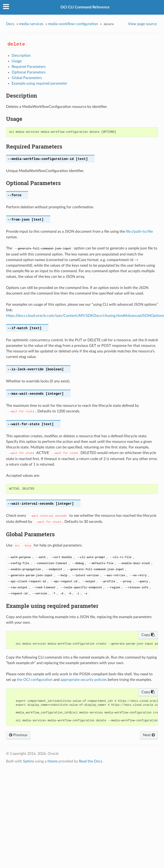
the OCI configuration (35, 680)
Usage (17, 61)
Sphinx (29, 761)
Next (149, 735)
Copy (148, 635)
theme (53, 761)
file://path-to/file (139, 232)
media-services (31, 24)
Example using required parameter (39, 83)
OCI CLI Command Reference (85, 7)
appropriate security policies (84, 680)
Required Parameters (29, 67)
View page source (142, 24)
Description (21, 56)
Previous (18, 735)
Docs (10, 24)
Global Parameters (27, 78)
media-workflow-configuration (73, 24)
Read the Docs (91, 761)
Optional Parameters (29, 72)
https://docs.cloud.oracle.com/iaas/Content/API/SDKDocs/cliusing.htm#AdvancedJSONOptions (85, 316)
